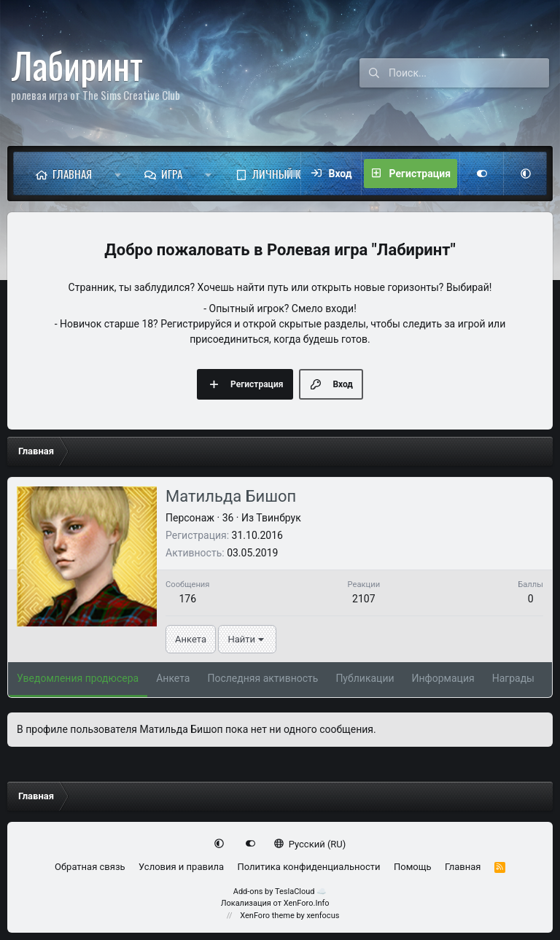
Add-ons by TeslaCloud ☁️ (280, 892)
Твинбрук (278, 518)
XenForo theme (267, 916)
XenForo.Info (307, 903)
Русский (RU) (310, 844)
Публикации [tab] (365, 678)
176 (187, 599)
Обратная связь (90, 867)
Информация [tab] (443, 678)
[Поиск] (469, 73)
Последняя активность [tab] (262, 678)
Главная (72, 174)
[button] (118, 174)
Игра (172, 174)
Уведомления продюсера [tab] (78, 678)
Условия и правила (181, 867)
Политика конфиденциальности (308, 867)
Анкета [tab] (173, 678)
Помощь (413, 867)
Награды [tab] (513, 678)
